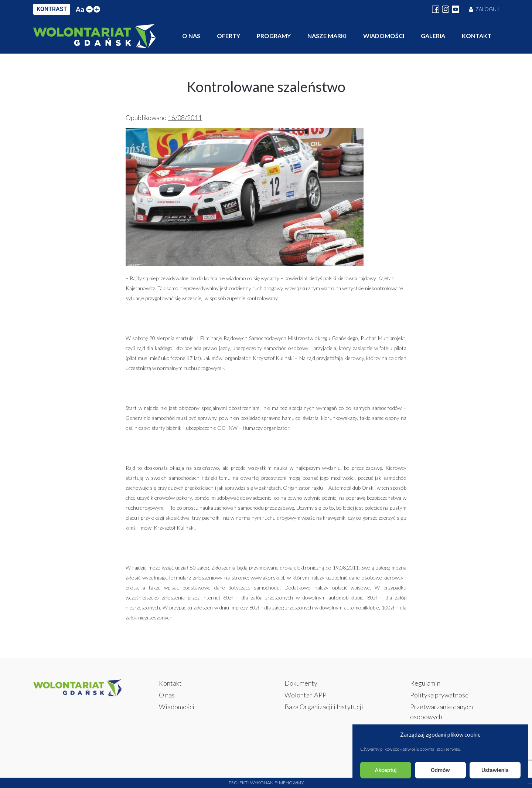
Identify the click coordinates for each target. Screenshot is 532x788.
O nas (191, 36)
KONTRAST (52, 9)
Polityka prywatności (440, 695)
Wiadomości (384, 36)
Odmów (440, 770)
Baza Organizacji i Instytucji (324, 707)
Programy (274, 36)
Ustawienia (495, 770)
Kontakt (477, 36)
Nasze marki (327, 36)
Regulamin (425, 683)
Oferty (229, 36)
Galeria (433, 36)
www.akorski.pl (267, 578)
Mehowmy (291, 783)
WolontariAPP (306, 695)
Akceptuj (386, 770)
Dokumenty (301, 683)
